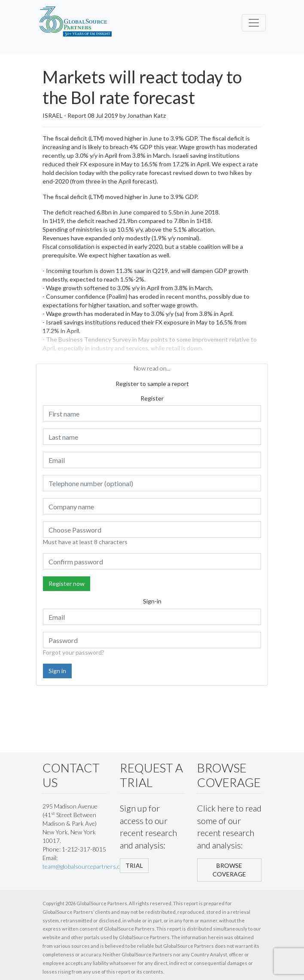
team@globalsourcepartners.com (85, 866)
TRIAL (134, 865)
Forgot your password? (74, 652)
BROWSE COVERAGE (229, 870)
